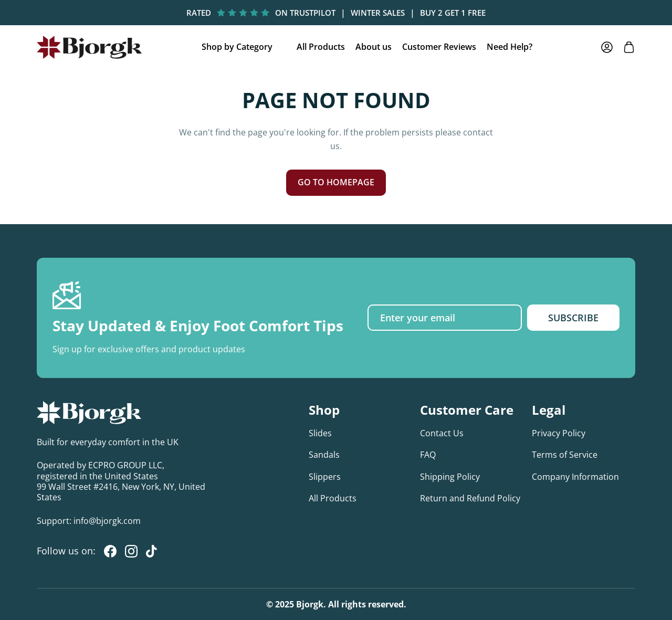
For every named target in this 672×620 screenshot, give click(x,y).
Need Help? (510, 47)
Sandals (324, 455)
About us (374, 47)
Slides (320, 433)
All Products (321, 47)
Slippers (325, 477)
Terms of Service (565, 455)
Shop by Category (237, 47)
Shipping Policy (450, 477)
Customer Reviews (439, 47)
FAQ (428, 455)
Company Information (575, 477)
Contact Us (442, 433)
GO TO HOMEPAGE (336, 182)
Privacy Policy (559, 433)
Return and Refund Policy (470, 498)
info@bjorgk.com (107, 521)
